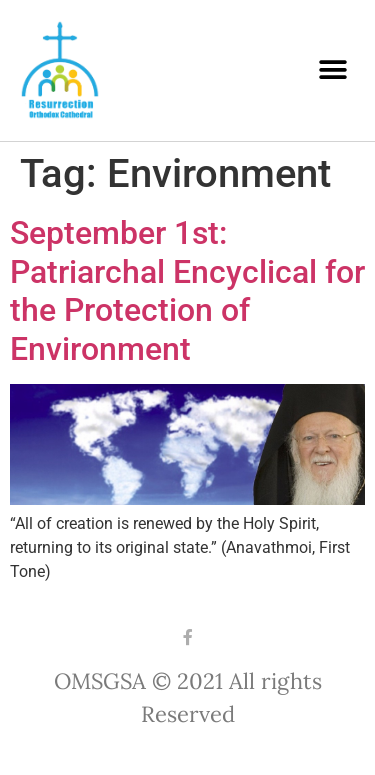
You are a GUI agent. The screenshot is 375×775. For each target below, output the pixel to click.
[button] (332, 70)
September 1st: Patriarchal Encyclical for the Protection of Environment (187, 290)
